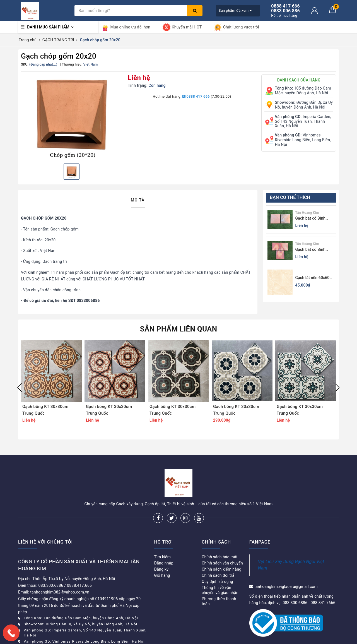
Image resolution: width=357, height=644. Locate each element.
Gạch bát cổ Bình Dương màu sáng (310, 250)
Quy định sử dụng (217, 581)
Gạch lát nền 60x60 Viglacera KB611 (313, 278)
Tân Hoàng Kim (307, 213)
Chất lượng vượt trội (237, 27)
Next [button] (337, 388)
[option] (72, 117)
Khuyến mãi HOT (182, 27)
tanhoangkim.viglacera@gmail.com (286, 587)
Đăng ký (161, 569)
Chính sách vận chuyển (222, 563)
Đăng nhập (164, 563)
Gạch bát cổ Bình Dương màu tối (310, 219)
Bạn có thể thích (290, 197)
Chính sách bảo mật (219, 557)
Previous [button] (20, 388)
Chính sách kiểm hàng (221, 569)
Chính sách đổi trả (218, 575)
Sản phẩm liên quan (179, 329)
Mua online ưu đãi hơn (126, 27)
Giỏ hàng (162, 575)
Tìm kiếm (163, 557)
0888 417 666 (196, 96)
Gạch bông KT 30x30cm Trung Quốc (45, 410)
